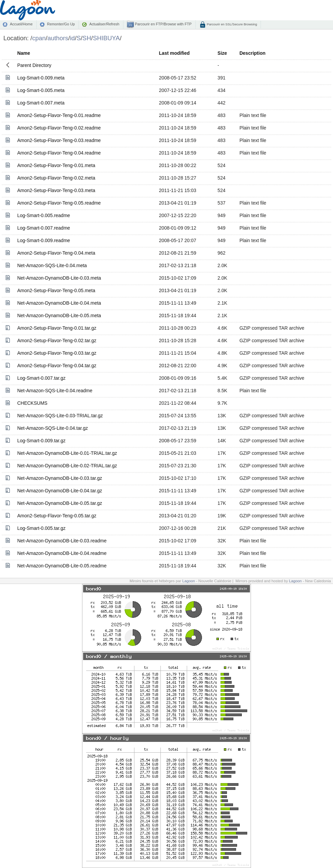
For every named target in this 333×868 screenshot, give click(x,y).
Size (222, 53)
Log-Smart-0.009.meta (41, 78)
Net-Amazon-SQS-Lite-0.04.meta (52, 265)
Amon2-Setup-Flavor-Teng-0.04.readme (59, 153)
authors (58, 38)
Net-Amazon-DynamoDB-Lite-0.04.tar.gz (60, 491)
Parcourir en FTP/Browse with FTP (163, 24)
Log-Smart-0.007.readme (44, 228)
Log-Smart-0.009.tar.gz (41, 441)
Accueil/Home (21, 24)
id (72, 38)
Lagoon (189, 581)
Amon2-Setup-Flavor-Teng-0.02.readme (59, 128)
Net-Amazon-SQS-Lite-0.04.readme (55, 391)
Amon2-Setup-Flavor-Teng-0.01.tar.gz (57, 328)
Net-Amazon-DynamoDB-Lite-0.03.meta (59, 278)
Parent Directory (34, 65)
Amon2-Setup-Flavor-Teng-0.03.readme (59, 140)
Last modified (174, 53)
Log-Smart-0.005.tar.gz (41, 528)
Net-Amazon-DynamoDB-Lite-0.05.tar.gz (60, 503)
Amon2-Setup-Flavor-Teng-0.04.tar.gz (57, 366)
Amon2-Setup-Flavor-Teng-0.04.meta (56, 253)
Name (24, 53)
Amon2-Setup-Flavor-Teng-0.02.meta (56, 178)
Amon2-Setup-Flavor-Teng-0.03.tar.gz (57, 353)
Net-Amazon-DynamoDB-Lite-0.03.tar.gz (60, 478)
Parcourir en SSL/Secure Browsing (232, 24)
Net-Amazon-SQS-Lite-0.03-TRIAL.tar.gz (60, 416)
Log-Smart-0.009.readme (44, 240)
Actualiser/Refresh (104, 24)
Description (252, 53)
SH (87, 38)
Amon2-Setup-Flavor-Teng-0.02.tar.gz (57, 341)
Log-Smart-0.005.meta (41, 90)
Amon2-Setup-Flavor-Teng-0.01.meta (56, 165)
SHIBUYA (106, 38)
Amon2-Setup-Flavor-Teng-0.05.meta (56, 290)
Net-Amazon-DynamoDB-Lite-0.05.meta (59, 315)
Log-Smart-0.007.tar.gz (41, 378)
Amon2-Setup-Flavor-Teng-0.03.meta (56, 190)
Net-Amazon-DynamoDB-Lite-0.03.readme (62, 541)
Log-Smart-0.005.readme (44, 215)
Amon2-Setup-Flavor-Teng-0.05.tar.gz (57, 516)
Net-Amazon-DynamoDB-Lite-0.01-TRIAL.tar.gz (67, 453)
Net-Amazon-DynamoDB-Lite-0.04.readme (62, 553)
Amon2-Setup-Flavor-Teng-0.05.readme (59, 203)
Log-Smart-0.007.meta (41, 103)
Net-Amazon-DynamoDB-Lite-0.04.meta (59, 303)
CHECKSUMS (32, 403)
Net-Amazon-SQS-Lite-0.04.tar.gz (53, 428)
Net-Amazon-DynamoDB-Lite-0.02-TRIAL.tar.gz (67, 466)
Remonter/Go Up (61, 24)
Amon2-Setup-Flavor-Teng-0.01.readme (59, 115)
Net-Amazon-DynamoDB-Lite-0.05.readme (62, 566)
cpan (39, 38)
